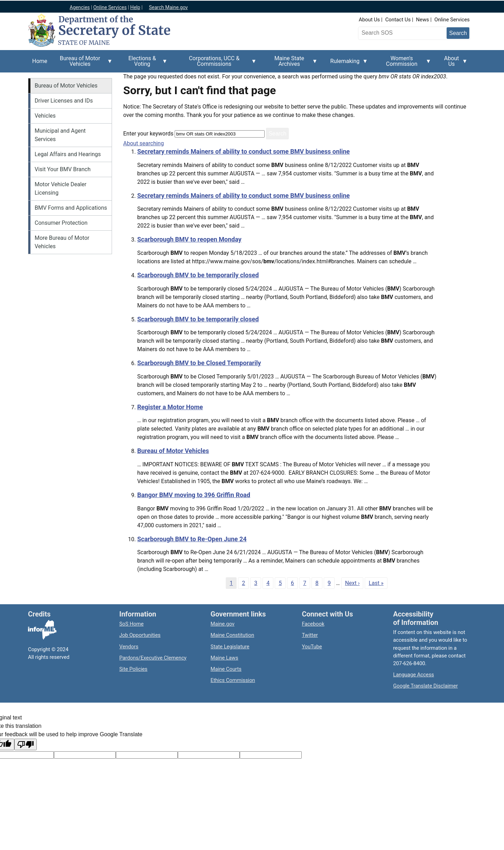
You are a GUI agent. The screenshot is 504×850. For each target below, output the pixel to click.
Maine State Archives (291, 64)
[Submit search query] (458, 33)
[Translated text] (209, 755)
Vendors (129, 647)
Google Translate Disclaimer (425, 686)
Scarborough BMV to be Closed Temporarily (199, 363)
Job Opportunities (140, 635)
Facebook (313, 624)
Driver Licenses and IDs (64, 101)
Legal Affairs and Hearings (68, 154)
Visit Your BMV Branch (63, 169)
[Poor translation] (26, 744)
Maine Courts (226, 669)
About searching (143, 143)
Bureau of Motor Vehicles (82, 64)
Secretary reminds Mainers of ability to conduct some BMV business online (243, 151)
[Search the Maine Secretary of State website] (397, 33)
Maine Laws (225, 658)
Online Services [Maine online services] (110, 7)
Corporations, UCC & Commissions (216, 64)
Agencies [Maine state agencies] (80, 7)
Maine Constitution (233, 635)
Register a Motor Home (170, 407)
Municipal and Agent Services (60, 135)
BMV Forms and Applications (71, 208)
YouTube (312, 647)
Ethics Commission (233, 680)
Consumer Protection (61, 223)
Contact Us (398, 20)
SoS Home (132, 624)
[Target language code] (85, 755)
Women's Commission (404, 64)
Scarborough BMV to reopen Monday (189, 239)
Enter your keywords (148, 134)
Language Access (414, 675)
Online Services (452, 20)
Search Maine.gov (168, 7)
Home (40, 61)
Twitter (310, 635)
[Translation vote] (271, 755)
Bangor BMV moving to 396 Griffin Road (194, 495)
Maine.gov (223, 624)
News (423, 20)
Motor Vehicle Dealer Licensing (61, 189)
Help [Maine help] (135, 7)
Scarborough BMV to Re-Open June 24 (192, 539)
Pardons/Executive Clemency (153, 658)
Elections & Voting (144, 64)
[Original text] (147, 755)
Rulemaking (347, 65)
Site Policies (133, 669)
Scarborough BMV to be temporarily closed (198, 275)
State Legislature (230, 647)
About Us (369, 20)
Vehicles (45, 116)
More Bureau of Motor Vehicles (62, 242)
